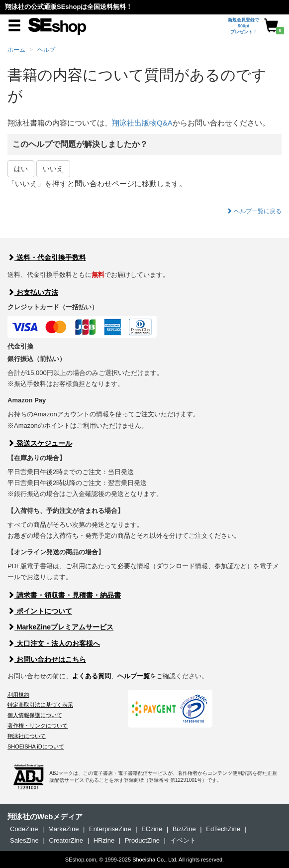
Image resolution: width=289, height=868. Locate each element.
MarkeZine (63, 829)
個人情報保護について (35, 715)
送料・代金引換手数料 (47, 257)
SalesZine (24, 840)
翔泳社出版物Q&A (142, 123)
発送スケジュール (40, 443)
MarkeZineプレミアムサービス (60, 627)
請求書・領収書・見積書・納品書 (64, 595)
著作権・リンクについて (38, 726)
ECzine (152, 829)
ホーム (16, 50)
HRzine (104, 840)
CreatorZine (66, 840)
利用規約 (18, 695)
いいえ (53, 169)
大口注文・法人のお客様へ (54, 643)
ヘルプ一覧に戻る (254, 211)
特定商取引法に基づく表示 (40, 705)
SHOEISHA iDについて (36, 746)
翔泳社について (27, 736)
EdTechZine (223, 829)
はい (21, 169)
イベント (183, 840)
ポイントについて (40, 611)
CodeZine (24, 829)
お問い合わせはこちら (47, 659)
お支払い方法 (33, 292)
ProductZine (142, 840)
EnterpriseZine (110, 829)
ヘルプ (46, 50)
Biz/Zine (184, 829)
